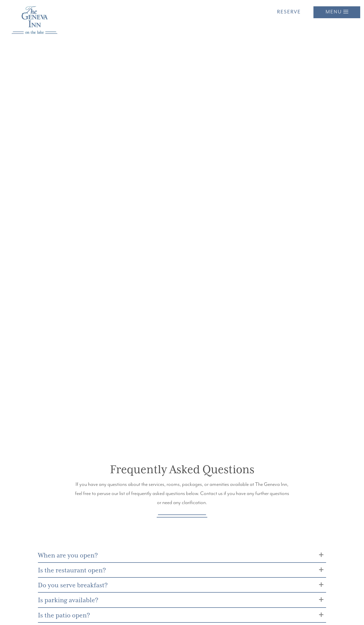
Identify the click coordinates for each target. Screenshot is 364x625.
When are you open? (70, 556)
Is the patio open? (66, 618)
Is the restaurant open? (74, 571)
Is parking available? (70, 602)
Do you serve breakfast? (75, 587)
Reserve (289, 12)
